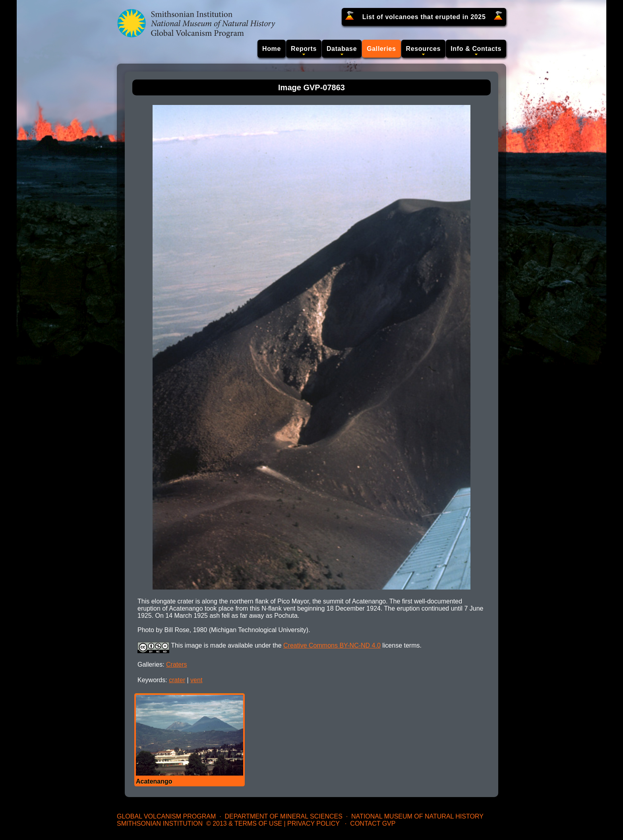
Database (342, 49)
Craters (176, 664)
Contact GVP (373, 824)
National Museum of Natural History (417, 816)
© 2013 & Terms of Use (244, 824)
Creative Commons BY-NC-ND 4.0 (332, 645)
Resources (424, 49)
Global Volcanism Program (166, 816)
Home (272, 49)
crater (177, 680)
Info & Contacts (476, 49)
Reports (304, 49)
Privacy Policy (313, 824)
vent (196, 680)
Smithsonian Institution (160, 824)
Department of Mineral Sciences (283, 816)
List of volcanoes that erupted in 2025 (424, 17)
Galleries (381, 49)
